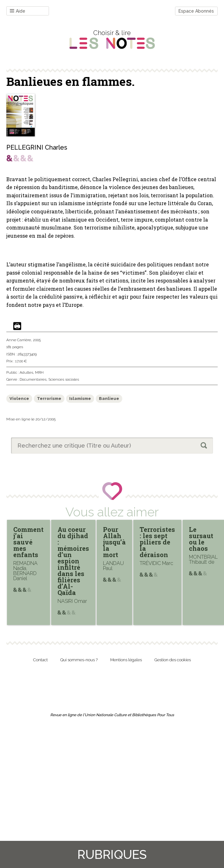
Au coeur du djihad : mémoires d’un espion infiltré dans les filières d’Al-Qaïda (73, 561)
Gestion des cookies (173, 660)
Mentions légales (126, 660)
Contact (40, 660)
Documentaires (33, 379)
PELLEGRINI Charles (37, 147)
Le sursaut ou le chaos (201, 539)
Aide (18, 11)
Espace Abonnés (196, 11)
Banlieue (109, 398)
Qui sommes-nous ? (79, 660)
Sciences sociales (64, 379)
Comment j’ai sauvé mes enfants (28, 542)
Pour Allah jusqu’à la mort (114, 542)
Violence (19, 398)
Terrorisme (49, 398)
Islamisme (80, 398)
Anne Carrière (19, 340)
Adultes (26, 372)
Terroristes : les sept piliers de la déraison (157, 542)
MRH (39, 372)
